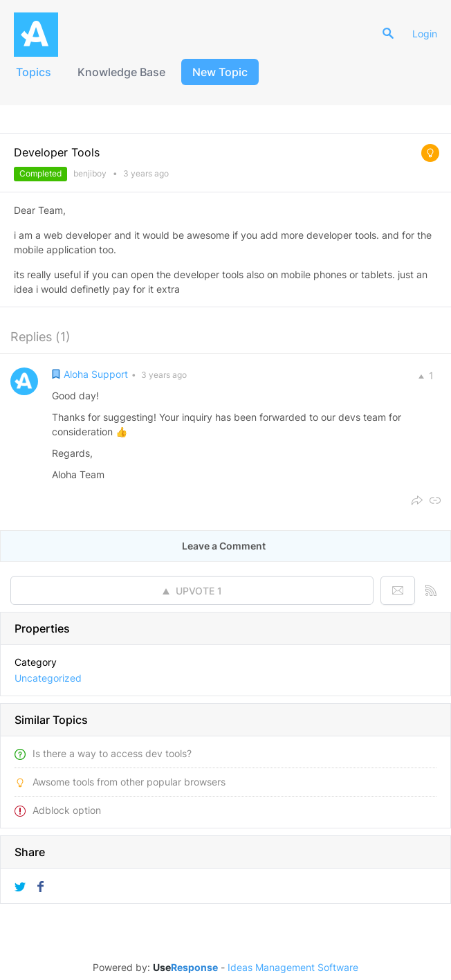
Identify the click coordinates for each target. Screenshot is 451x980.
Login (425, 34)
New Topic (220, 72)
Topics (34, 72)
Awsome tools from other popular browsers (129, 782)
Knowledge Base (121, 72)
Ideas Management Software (293, 968)
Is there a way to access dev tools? (112, 753)
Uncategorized (48, 678)
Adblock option (67, 810)
